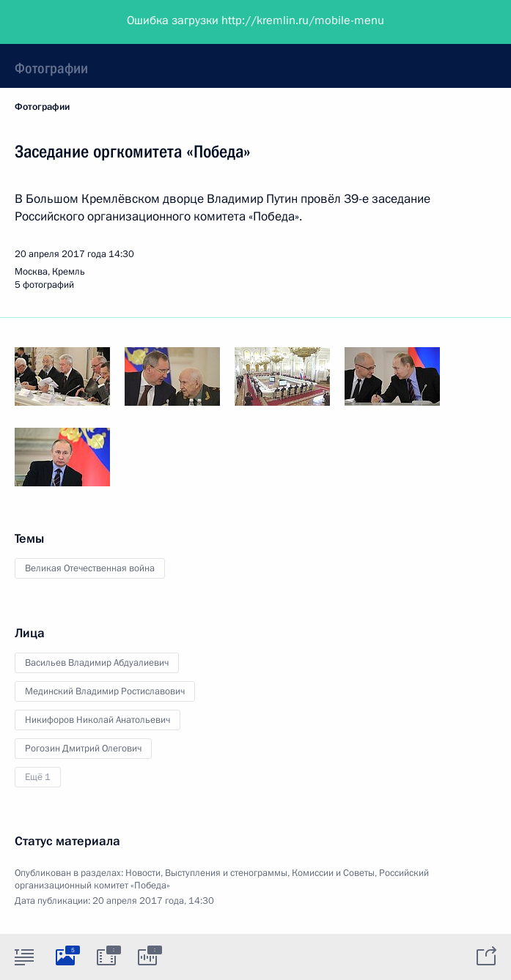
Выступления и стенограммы (226, 873)
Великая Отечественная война (90, 568)
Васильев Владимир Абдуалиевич (97, 663)
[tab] (24, 957)
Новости (143, 873)
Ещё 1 (38, 777)
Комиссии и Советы (333, 873)
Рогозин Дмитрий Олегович (83, 749)
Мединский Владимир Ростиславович (105, 691)
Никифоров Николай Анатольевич (98, 720)
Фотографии (51, 68)
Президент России (68, 22)
